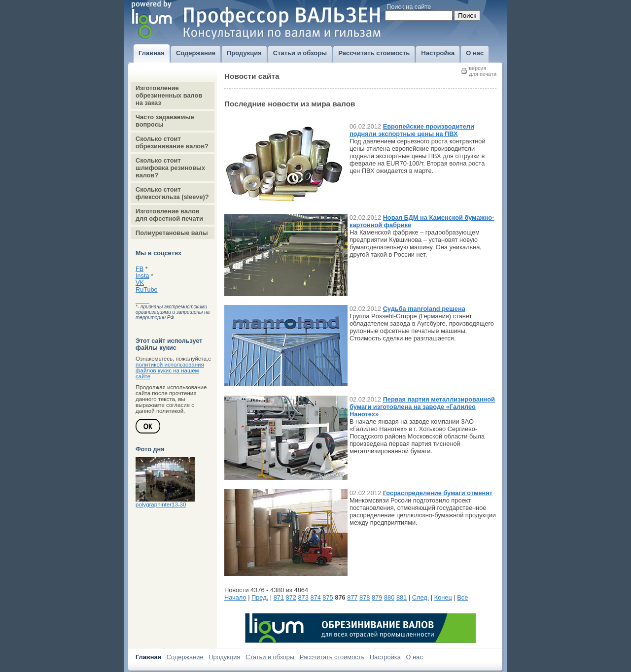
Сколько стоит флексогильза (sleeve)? (172, 193)
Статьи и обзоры (270, 657)
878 (365, 597)
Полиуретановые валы (172, 233)
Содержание (185, 657)
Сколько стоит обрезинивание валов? (172, 142)
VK (140, 283)
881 (402, 597)
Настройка (385, 657)
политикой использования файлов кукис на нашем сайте (170, 370)
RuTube (147, 290)
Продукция (224, 657)
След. (421, 597)
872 (291, 597)
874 (315, 597)
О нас (415, 657)
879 (377, 597)
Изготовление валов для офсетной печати (169, 215)
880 (389, 597)
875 (328, 597)
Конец (443, 597)
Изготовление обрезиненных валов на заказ (169, 95)
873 (303, 597)
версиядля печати (483, 71)
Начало (235, 597)
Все (462, 597)
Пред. (260, 597)
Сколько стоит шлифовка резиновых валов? (170, 168)
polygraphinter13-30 (161, 504)
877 (352, 597)
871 (279, 597)
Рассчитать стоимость (332, 657)
